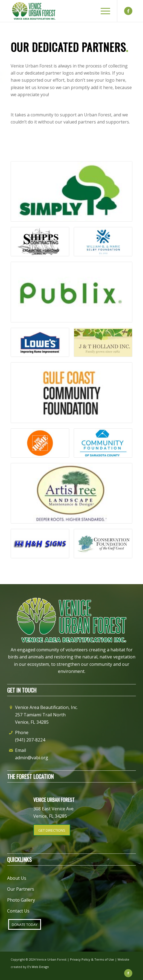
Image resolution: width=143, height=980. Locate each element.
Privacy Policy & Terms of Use (92, 959)
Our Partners (21, 889)
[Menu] (103, 11)
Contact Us (18, 911)
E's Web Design (38, 967)
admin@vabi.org (32, 758)
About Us (17, 878)
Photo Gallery (21, 900)
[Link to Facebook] (128, 11)
